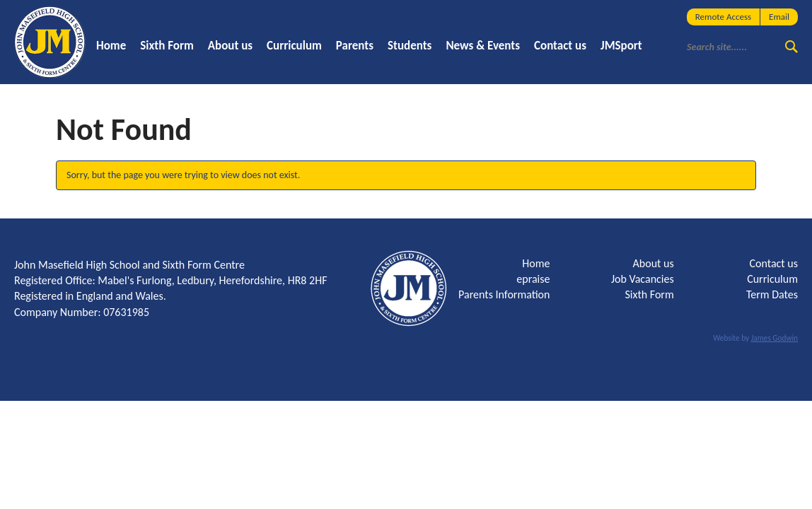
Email (779, 17)
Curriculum (294, 46)
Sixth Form (167, 46)
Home (111, 46)
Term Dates (772, 294)
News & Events (483, 46)
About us (230, 46)
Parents (355, 46)
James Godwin (775, 338)
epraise (533, 279)
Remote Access (723, 17)
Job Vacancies (643, 279)
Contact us (560, 46)
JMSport (621, 46)
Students (410, 46)
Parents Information (504, 294)
